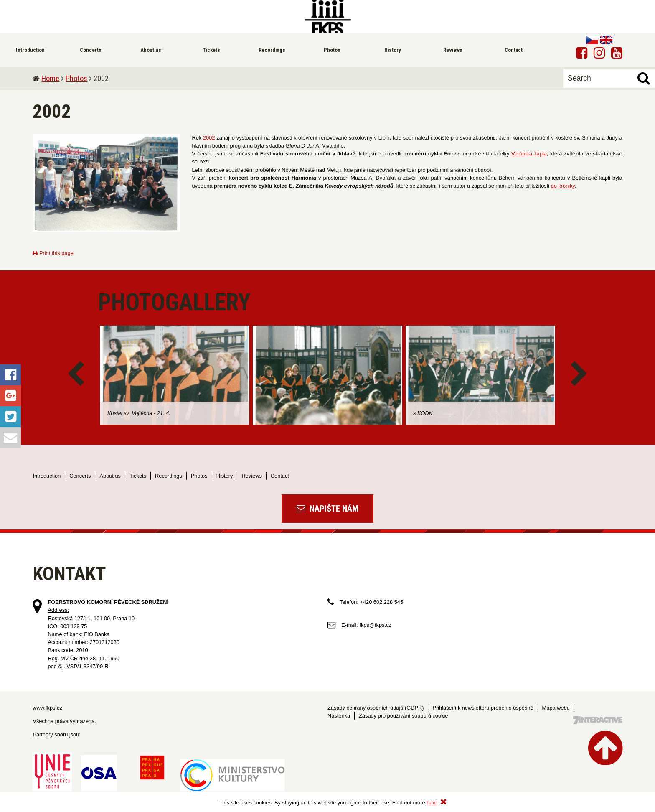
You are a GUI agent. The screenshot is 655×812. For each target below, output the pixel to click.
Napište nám (327, 509)
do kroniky (563, 186)
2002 (209, 138)
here (432, 803)
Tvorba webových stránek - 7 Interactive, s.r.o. (598, 720)
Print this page (53, 253)
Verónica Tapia (529, 154)
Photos (76, 78)
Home (50, 78)
